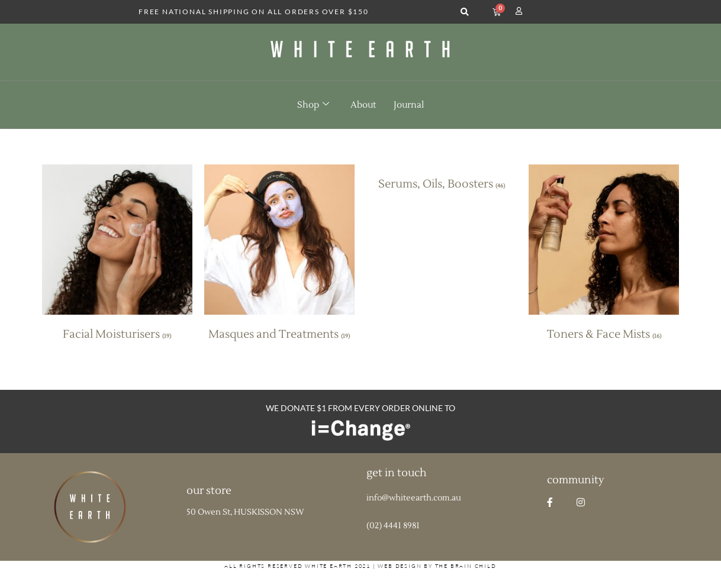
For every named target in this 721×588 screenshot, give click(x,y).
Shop (313, 105)
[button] (464, 12)
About (363, 105)
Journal (409, 105)
